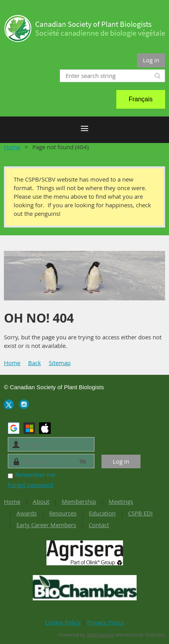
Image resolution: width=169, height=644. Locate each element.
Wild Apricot (101, 635)
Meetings (121, 501)
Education (102, 513)
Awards (27, 513)
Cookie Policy (63, 622)
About (41, 501)
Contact (99, 525)
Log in (151, 60)
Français (141, 99)
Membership (79, 501)
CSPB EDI (140, 513)
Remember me (35, 475)
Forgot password (30, 485)
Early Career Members (46, 525)
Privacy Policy (106, 622)
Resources (63, 513)
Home (12, 147)
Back (35, 363)
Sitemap (60, 363)
